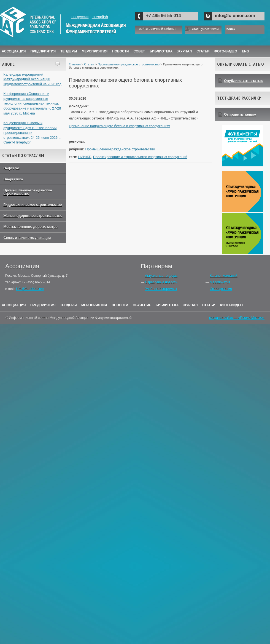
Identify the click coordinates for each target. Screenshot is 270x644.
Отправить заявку (240, 114)
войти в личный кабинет (157, 29)
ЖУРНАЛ (185, 51)
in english (100, 17)
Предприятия (43, 51)
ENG (245, 51)
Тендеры (69, 51)
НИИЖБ (85, 157)
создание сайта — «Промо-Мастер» (237, 318)
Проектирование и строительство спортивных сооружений (140, 157)
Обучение (142, 305)
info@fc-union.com (235, 16)
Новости (120, 51)
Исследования (221, 289)
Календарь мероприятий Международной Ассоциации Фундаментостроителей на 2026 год (33, 79)
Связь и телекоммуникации (27, 238)
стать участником (205, 29)
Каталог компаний (223, 276)
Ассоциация (14, 51)
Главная (75, 64)
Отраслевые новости (161, 282)
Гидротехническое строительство (33, 205)
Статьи (203, 51)
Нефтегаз (12, 168)
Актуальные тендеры (161, 276)
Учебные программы (161, 289)
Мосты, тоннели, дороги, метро (31, 227)
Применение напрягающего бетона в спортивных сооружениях (119, 126)
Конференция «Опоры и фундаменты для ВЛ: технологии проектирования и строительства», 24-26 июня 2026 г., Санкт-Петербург (33, 133)
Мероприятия (95, 51)
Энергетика (13, 179)
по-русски (80, 17)
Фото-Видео (226, 51)
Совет (139, 51)
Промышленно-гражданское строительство (28, 192)
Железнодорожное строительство (33, 216)
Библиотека (161, 51)
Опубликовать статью (244, 81)
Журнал (191, 305)
